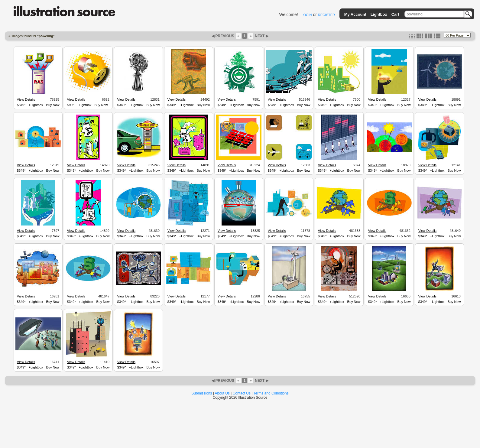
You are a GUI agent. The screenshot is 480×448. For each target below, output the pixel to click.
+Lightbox (36, 105)
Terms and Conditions (271, 393)
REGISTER (326, 15)
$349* (21, 105)
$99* (71, 105)
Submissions (202, 393)
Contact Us (242, 393)
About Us (222, 393)
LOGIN (306, 15)
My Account (355, 14)
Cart (395, 14)
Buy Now (53, 105)
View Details (26, 99)
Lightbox (379, 14)
